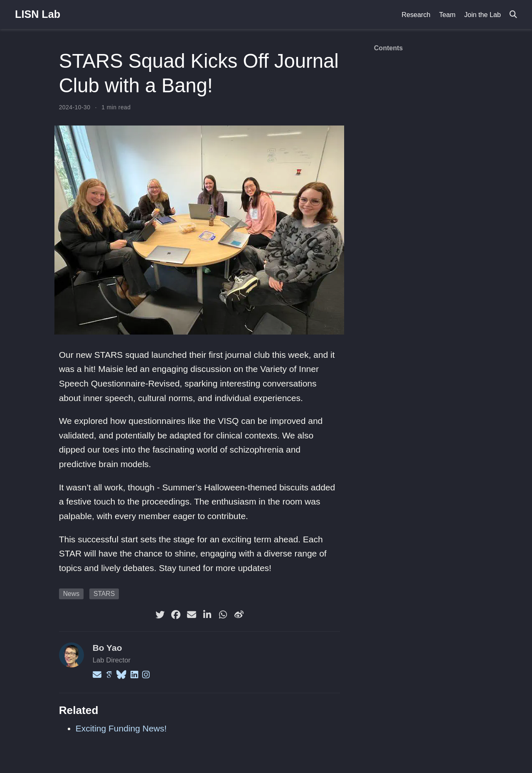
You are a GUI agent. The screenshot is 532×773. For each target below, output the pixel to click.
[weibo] (239, 615)
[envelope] (192, 615)
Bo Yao (107, 648)
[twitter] (160, 615)
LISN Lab (38, 14)
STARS (104, 594)
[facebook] (176, 615)
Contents (388, 48)
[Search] (513, 15)
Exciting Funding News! (121, 728)
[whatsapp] (223, 615)
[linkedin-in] (207, 615)
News (71, 594)
